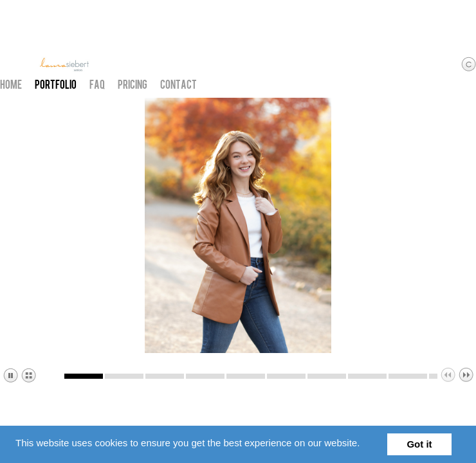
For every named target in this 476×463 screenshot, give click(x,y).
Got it (419, 444)
